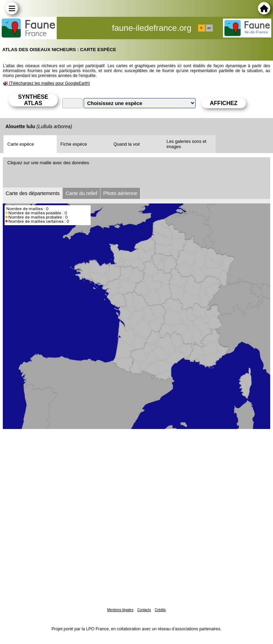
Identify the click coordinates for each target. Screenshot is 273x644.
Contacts (144, 610)
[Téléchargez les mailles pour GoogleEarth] (49, 83)
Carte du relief (81, 193)
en (209, 28)
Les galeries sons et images (187, 144)
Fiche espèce (74, 144)
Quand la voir (127, 144)
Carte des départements (33, 193)
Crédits (160, 610)
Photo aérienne (120, 193)
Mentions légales (120, 610)
